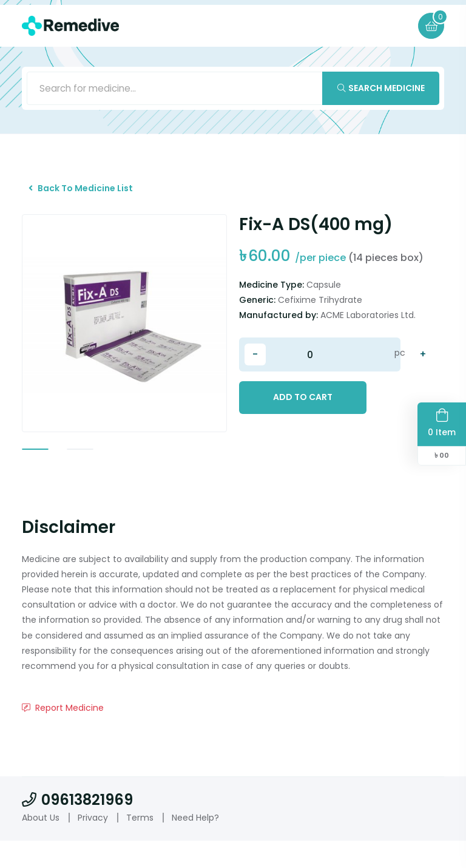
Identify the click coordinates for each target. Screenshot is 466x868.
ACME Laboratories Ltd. (368, 326)
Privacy (93, 844)
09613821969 (77, 827)
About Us (41, 844)
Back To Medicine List (87, 195)
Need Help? (195, 844)
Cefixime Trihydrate (320, 311)
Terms (140, 844)
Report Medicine (63, 735)
